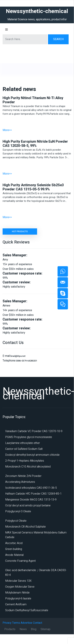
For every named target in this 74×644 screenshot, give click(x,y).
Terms (16, 623)
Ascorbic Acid (14, 543)
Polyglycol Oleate (16, 521)
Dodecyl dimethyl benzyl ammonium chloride (32, 455)
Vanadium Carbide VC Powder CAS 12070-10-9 (34, 431)
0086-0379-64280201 (27, 361)
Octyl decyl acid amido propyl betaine (28, 506)
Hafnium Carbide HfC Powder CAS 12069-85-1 (33, 494)
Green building (14, 549)
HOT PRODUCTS (20, 231)
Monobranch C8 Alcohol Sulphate (25, 527)
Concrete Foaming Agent (20, 561)
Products (10, 629)
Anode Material (14, 555)
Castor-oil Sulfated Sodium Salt (24, 449)
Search (58, 39)
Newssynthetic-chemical (38, 394)
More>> (7, 130)
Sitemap (45, 629)
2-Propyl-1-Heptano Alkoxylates (25, 461)
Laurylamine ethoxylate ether (23, 443)
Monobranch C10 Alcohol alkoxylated (28, 467)
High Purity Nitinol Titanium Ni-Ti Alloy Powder (33, 100)
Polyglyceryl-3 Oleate (18, 511)
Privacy (7, 623)
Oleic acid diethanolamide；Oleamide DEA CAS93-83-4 (36, 573)
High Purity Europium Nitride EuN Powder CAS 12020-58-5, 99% (35, 144)
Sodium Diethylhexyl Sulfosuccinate (27, 610)
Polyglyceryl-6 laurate (18, 599)
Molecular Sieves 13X (18, 581)
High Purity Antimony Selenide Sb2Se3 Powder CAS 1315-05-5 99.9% (33, 187)
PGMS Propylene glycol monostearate (29, 437)
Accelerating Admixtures (20, 482)
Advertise (26, 623)
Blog (34, 629)
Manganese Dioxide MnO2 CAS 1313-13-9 (31, 500)
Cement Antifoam (16, 604)
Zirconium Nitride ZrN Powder (23, 476)
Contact (38, 623)
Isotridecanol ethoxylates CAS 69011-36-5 (31, 488)
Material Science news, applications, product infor (37, 19)
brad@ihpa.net (18, 356)
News (23, 629)
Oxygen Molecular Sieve (20, 587)
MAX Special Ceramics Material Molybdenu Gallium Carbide (36, 535)
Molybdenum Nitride (17, 593)
